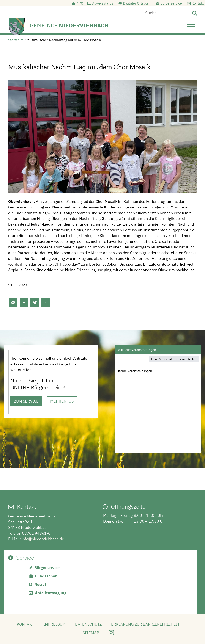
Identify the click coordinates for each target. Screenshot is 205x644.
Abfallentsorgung (51, 593)
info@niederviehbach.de (43, 539)
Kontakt (198, 3)
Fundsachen (46, 576)
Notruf (40, 584)
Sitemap (91, 633)
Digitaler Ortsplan (137, 3)
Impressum (54, 624)
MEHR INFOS (62, 401)
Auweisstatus (103, 3)
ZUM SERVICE (26, 401)
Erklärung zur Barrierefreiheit (145, 624)
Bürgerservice (171, 3)
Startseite (16, 40)
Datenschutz (88, 624)
